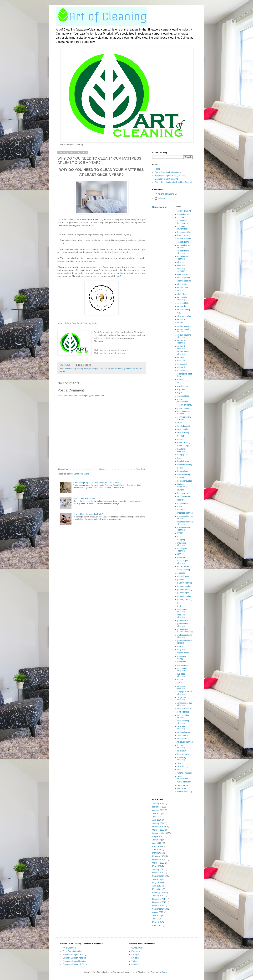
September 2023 (159, 833)
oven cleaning (183, 576)
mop (179, 536)
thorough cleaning (181, 746)
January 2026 (158, 804)
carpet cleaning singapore (184, 252)
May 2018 (157, 922)
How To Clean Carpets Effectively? (88, 514)
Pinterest (135, 964)
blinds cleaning (184, 235)
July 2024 (156, 813)
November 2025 (159, 807)
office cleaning (184, 570)
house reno (182, 478)
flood (180, 423)
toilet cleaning (183, 754)
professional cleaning (183, 625)
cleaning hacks (83, 369)
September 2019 (159, 876)
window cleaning (185, 792)
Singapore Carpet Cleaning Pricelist (170, 176)
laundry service (184, 496)
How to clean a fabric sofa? (85, 498)
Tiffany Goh (70, 323)
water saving (183, 785)
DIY (101, 369)
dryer (180, 393)
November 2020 (159, 860)
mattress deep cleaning (184, 529)
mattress (107, 369)
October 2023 (158, 830)
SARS (180, 683)
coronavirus (182, 306)
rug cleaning (183, 665)
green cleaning (184, 443)
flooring (181, 436)
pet (179, 603)
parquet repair (184, 593)
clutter (180, 291)
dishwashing (183, 371)
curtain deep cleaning (183, 342)
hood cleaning (184, 461)
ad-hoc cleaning (184, 211)
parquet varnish (184, 596)
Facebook (136, 951)
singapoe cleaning (181, 687)
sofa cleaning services (183, 716)
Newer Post (63, 469)
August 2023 (158, 836)
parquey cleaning (185, 599)
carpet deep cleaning (183, 258)
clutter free (182, 294)
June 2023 (157, 843)
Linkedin (135, 958)
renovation (182, 662)
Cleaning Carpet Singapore (74, 958)
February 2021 (159, 856)
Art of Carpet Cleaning (72, 951)
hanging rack (183, 455)
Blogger (165, 972)
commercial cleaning (182, 298)
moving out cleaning (182, 550)
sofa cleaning (183, 712)
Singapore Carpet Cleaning (166, 179)
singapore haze (184, 709)
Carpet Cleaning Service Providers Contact (173, 182)
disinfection (182, 380)
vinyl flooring (183, 766)
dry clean (181, 389)
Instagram (136, 954)
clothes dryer (183, 287)
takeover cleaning (185, 742)
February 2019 (159, 892)
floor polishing (183, 433)
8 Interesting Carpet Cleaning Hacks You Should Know (96, 483)
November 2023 (159, 827)
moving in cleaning (182, 544)
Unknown (162, 198)
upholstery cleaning (182, 759)
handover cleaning (182, 450)
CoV (179, 313)
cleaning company (181, 270)
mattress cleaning (118, 369)
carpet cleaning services (184, 246)
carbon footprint (184, 239)
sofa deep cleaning (182, 728)
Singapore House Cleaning (74, 961)
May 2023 (157, 846)
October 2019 (158, 873)
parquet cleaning (185, 583)
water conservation (183, 777)
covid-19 (181, 319)
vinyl (179, 763)
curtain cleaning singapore (184, 336)
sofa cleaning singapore (183, 722)
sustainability (183, 739)
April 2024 (157, 820)
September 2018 (159, 909)
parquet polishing (185, 589)
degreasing (182, 364)
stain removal (183, 735)
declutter (181, 361)
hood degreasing (185, 464)
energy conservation (183, 400)
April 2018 (157, 925)
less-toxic (182, 500)
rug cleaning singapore (183, 669)
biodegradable (184, 232)
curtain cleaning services (184, 330)
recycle (181, 646)
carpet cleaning (184, 242)
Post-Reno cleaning (182, 616)
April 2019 (157, 886)
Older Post (140, 469)
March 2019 (157, 889)
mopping (181, 540)
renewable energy (182, 657)
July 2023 (156, 840)
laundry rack (183, 493)
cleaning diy (183, 274)
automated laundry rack (183, 222)
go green (181, 439)
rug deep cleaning (181, 675)
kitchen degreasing (182, 485)
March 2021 (157, 853)
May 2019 (157, 883)
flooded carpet (184, 426)
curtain (180, 323)
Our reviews (137, 948)
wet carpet (182, 788)
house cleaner (184, 471)
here (118, 276)
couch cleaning (184, 310)
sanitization (182, 680)
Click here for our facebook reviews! (111, 350)
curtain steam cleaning (183, 353)
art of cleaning (70, 369)
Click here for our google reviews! (110, 353)
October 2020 (158, 863)
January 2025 (158, 810)
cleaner (181, 262)
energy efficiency (185, 405)
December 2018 (159, 899)
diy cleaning (183, 386)
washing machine (185, 773)
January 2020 (158, 869)
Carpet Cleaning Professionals (168, 172)
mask (180, 506)
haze (180, 458)
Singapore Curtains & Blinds (75, 964)
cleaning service (184, 281)
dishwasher (182, 367)
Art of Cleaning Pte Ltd (88, 323)
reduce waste (183, 653)
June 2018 (157, 919)
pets (179, 606)
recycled (181, 650)
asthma (181, 218)
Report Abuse (160, 207)
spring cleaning (184, 732)
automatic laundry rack (183, 228)
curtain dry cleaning (182, 347)
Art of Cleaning (101, 332)
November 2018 (159, 902)
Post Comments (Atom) (79, 474)
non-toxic (181, 558)
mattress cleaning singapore (185, 523)
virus (180, 770)
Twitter (134, 961)
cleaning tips (94, 369)
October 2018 (158, 906)
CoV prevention (184, 316)
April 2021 (157, 850)
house (180, 468)
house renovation (185, 481)
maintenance (183, 503)
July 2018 (156, 916)
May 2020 (157, 866)
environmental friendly (184, 413)
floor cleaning (183, 429)
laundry (181, 490)
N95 (179, 554)
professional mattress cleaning (185, 631)
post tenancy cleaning (183, 610)
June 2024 (157, 817)
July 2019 (156, 879)
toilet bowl (182, 751)
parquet (181, 580)
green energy (183, 446)
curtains (181, 357)
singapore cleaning (182, 699)
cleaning (181, 265)
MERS (180, 533)
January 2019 (158, 896)
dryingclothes (183, 396)
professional (183, 620)
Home (102, 469)
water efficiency (184, 782)
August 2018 (158, 912)
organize (181, 573)
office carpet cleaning (183, 562)
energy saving (184, 408)
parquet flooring (184, 586)
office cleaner (183, 566)
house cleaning (184, 474)
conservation (183, 303)
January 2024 (158, 823)
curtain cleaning (184, 326)
